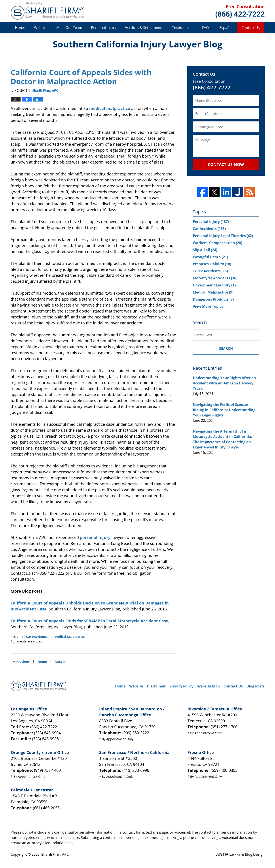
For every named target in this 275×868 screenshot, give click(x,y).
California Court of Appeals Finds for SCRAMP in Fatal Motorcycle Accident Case (89, 621)
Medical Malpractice (69, 637)
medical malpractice (110, 108)
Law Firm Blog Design (240, 854)
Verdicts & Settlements (144, 28)
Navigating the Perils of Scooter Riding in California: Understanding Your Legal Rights (224, 410)
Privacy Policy (181, 686)
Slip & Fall (205, 250)
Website (41, 28)
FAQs (206, 28)
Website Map (209, 686)
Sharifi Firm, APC (55, 854)
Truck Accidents (210, 271)
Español (226, 28)
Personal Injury (104, 28)
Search (226, 348)
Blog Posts (256, 686)
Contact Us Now (226, 164)
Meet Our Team (69, 28)
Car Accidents (36, 637)
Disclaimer (156, 686)
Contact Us (251, 28)
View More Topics (208, 306)
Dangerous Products (213, 299)
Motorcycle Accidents (215, 278)
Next (60, 661)
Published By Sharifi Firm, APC (240, 11)
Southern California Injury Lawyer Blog (47, 11)
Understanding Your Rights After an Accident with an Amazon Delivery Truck (224, 383)
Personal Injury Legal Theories (223, 236)
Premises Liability (212, 264)
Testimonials (183, 28)
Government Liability (215, 285)
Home (20, 28)
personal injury (95, 537)
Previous (21, 661)
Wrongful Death (210, 257)
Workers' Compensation (217, 243)
